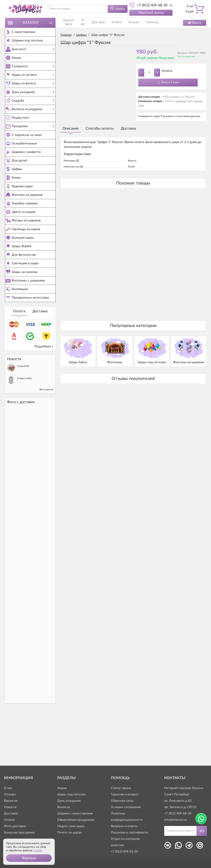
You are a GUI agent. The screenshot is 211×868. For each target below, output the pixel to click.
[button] (29, 858)
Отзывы (114, 23)
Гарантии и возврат (125, 794)
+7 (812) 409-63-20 (124, 852)
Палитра (127, 23)
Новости (10, 807)
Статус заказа (121, 788)
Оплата (19, 361)
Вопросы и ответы (124, 826)
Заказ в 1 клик (170, 82)
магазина (181, 101)
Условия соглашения (126, 807)
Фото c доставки (21, 452)
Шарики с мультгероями (75, 813)
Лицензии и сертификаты (129, 832)
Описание (71, 129)
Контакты (157, 23)
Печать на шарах (70, 832)
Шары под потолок (71, 794)
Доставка (40, 361)
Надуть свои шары (71, 826)
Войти (195, 23)
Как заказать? (141, 23)
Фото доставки (15, 826)
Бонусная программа (19, 832)
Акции (62, 788)
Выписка (64, 807)
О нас (78, 23)
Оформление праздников (76, 820)
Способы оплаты (100, 129)
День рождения (69, 801)
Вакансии (11, 801)
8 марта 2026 (24, 428)
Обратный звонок (151, 13)
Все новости (47, 439)
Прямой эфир (67, 23)
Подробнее (44, 396)
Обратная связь (122, 801)
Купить (167, 71)
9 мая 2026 (23, 416)
